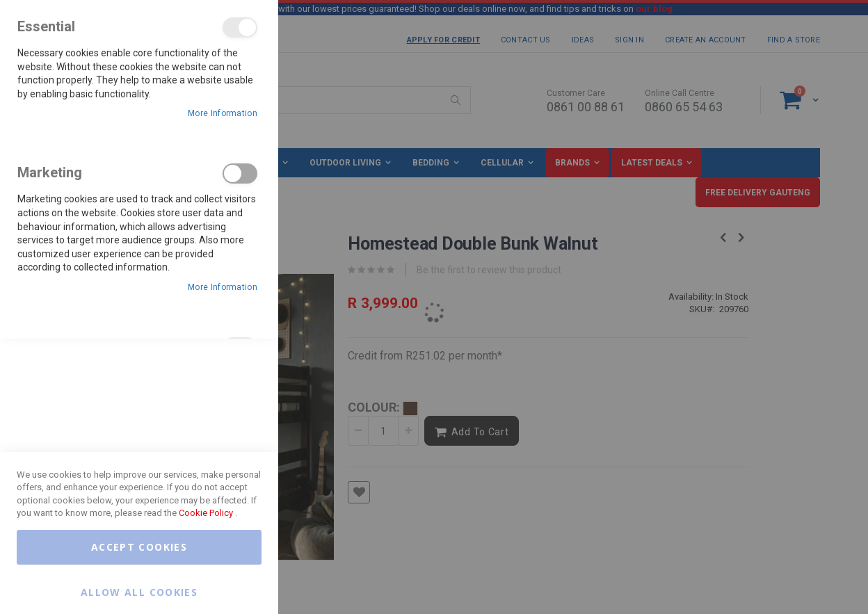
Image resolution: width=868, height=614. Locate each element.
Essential (240, 27)
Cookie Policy (206, 513)
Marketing (240, 173)
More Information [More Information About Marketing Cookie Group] (223, 287)
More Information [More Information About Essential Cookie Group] (223, 113)
